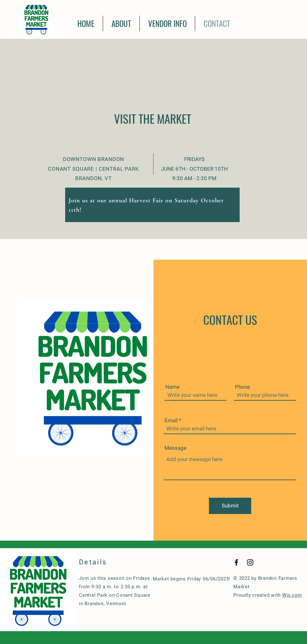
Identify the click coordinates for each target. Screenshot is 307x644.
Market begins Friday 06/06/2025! (192, 579)
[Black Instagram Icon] (250, 562)
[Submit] (230, 506)
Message (175, 448)
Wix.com (292, 595)
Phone (242, 387)
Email (171, 421)
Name (172, 387)
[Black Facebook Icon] (236, 562)
